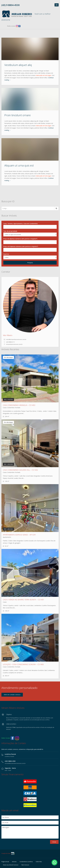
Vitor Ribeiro (8, 335)
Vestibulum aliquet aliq (18, 65)
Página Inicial (5, 862)
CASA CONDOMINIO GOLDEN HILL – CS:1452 (20, 470)
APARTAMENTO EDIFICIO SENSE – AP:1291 (19, 535)
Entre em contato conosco (12, 695)
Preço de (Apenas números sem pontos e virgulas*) (20, 239)
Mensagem (30, 832)
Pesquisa (30, 263)
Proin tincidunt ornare (18, 115)
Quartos (6, 254)
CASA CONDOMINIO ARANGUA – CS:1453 (19, 405)
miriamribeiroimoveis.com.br (14, 344)
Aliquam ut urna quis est (19, 165)
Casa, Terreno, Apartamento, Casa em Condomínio (20, 224)
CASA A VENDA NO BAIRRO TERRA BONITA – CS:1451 (23, 600)
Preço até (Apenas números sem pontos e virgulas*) (21, 246)
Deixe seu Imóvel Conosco (11, 865)
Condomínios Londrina (26, 862)
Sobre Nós (39, 862)
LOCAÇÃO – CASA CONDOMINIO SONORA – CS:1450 (23, 664)
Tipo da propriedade (10, 231)
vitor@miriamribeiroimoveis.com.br (16, 339)
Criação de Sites (8, 853)
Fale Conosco (25, 865)
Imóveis (14, 862)
